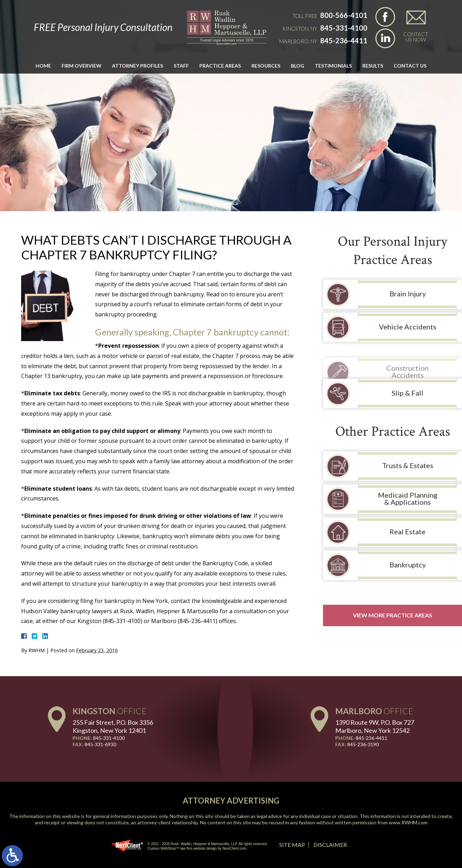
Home (43, 66)
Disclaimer (330, 845)
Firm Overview (82, 66)
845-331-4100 (344, 28)
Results (373, 66)
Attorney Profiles (138, 66)
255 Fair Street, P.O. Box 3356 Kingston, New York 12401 (113, 726)
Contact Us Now (416, 37)
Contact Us (410, 66)
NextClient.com (235, 848)
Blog (298, 66)
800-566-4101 (344, 15)
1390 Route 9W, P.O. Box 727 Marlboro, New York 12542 (375, 726)
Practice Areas (220, 66)
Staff (181, 66)
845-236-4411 (344, 40)
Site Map (292, 845)
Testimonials (333, 66)
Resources (266, 66)
